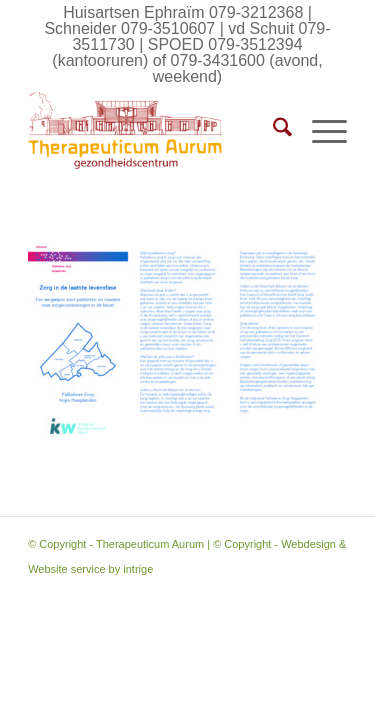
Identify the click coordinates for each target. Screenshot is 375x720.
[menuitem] (272, 131)
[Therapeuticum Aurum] (155, 131)
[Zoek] (272, 131)
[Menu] (319, 131)
